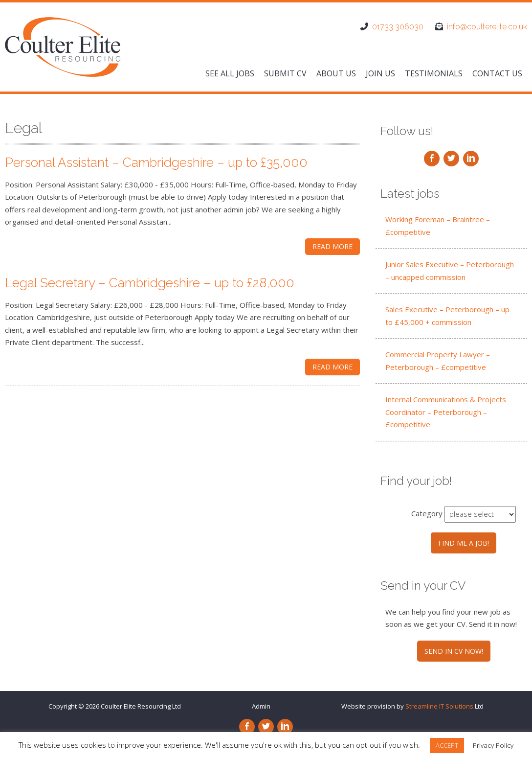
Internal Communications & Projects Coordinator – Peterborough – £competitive (446, 412)
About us (336, 73)
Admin (261, 706)
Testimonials (434, 73)
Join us (380, 73)
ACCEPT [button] (447, 745)
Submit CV (285, 73)
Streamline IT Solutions (439, 706)
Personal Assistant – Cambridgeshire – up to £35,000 (156, 162)
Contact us (497, 73)
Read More (332, 246)
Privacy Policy (493, 745)
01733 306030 (398, 27)
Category (427, 513)
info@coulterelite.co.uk (487, 27)
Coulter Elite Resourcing (136, 706)
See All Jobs (230, 73)
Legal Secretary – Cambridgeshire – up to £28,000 (150, 283)
